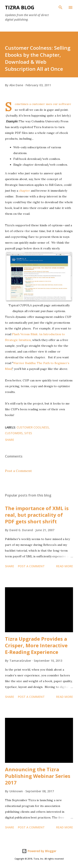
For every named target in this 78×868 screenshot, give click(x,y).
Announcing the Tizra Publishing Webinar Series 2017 (38, 776)
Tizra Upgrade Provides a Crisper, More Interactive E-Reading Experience (36, 645)
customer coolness (33, 427)
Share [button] (10, 440)
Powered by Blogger (39, 851)
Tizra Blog (20, 7)
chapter (24, 191)
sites (28, 433)
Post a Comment (18, 471)
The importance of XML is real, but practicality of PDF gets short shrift (37, 515)
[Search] (61, 7)
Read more (65, 566)
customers (14, 433)
